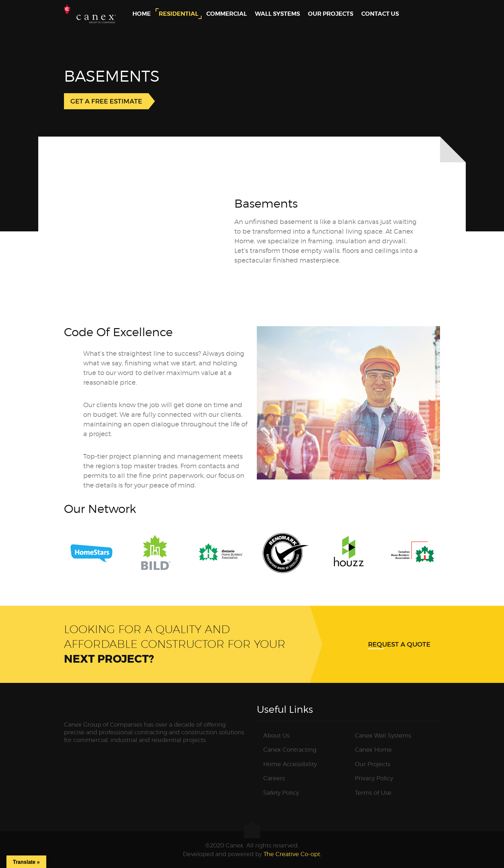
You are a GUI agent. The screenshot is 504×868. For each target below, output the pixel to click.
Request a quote (399, 644)
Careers (274, 778)
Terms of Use (373, 793)
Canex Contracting (290, 750)
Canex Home (373, 750)
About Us (276, 735)
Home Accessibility (290, 764)
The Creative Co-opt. (292, 854)
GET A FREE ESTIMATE (106, 101)
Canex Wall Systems (383, 735)
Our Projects (373, 764)
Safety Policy (281, 793)
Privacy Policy (374, 778)
